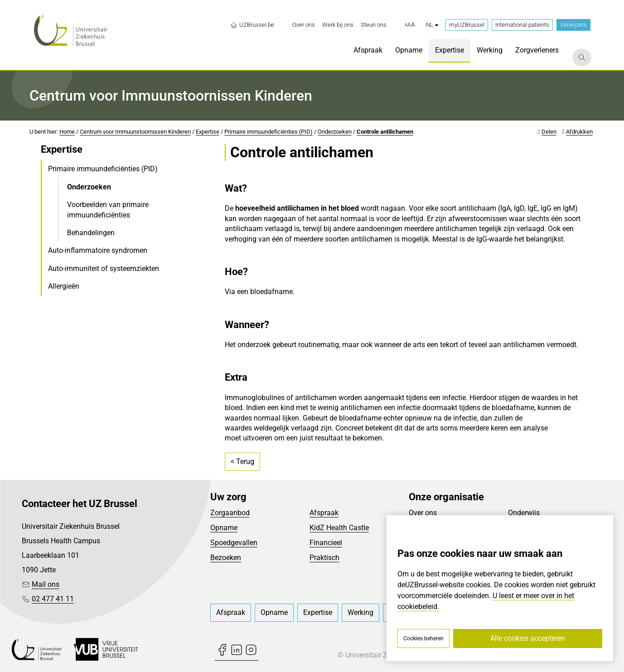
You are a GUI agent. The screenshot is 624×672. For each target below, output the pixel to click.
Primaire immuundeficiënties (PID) (268, 132)
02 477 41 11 (53, 599)
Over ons (423, 513)
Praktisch (324, 558)
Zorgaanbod (230, 513)
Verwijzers (573, 25)
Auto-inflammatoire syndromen (98, 250)
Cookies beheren (423, 638)
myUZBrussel (467, 25)
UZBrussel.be (252, 25)
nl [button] (432, 25)
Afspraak (324, 513)
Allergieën (64, 286)
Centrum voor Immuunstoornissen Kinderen (135, 132)
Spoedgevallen (234, 543)
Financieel (326, 543)
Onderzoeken (335, 132)
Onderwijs (524, 513)
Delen (549, 132)
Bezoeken (226, 558)
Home (67, 132)
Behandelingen (91, 233)
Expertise (208, 132)
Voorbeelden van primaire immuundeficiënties (108, 210)
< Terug (242, 462)
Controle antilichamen (385, 132)
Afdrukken (579, 132)
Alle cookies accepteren (528, 638)
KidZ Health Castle (339, 528)
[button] (410, 25)
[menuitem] (304, 25)
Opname (224, 528)
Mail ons (46, 584)
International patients (522, 25)
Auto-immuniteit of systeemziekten (104, 268)
